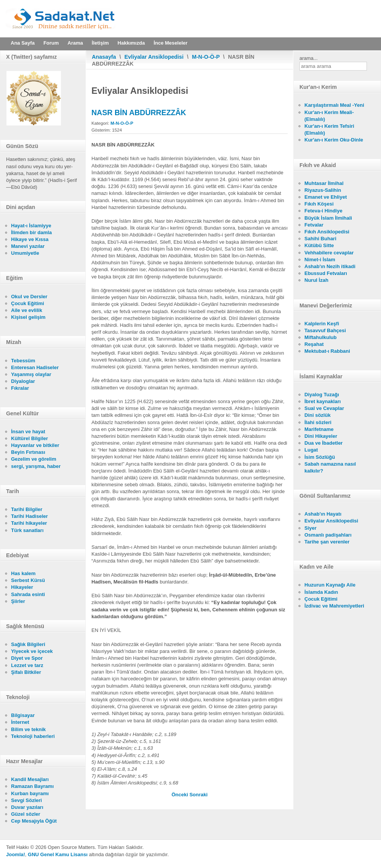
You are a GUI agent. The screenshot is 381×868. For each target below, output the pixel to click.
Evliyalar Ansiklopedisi (154, 57)
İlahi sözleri (318, 422)
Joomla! (16, 854)
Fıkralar (20, 388)
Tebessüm (23, 361)
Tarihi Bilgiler (27, 509)
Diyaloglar (23, 381)
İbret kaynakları (323, 401)
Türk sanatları (27, 530)
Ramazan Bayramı (32, 786)
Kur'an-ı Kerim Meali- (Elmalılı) (329, 116)
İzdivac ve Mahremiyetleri (334, 606)
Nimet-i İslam (320, 260)
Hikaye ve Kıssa (30, 239)
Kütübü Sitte (319, 245)
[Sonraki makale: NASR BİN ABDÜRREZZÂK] (199, 795)
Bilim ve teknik (28, 729)
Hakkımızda (131, 43)
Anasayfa (104, 57)
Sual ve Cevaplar (324, 408)
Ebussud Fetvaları (326, 273)
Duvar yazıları (27, 807)
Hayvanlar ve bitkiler (35, 445)
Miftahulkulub (321, 337)
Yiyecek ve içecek (32, 651)
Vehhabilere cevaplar (329, 253)
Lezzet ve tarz (27, 665)
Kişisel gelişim (28, 317)
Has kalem (23, 573)
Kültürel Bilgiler (30, 438)
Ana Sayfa (23, 43)
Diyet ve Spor (27, 658)
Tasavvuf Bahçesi (325, 330)
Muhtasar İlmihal (324, 183)
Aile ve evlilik (27, 310)
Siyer (311, 528)
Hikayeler (22, 587)
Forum (51, 43)
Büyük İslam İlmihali (328, 218)
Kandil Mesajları (30, 779)
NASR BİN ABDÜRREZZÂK (139, 113)
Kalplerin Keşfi (322, 324)
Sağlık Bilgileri (28, 644)
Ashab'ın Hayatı (323, 514)
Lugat (311, 450)
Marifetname (319, 429)
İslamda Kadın (321, 592)
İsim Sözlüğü (320, 457)
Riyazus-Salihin (323, 190)
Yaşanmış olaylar (31, 374)
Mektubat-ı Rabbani (327, 351)
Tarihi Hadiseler (30, 516)
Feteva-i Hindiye (323, 211)
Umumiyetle (25, 253)
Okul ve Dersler (29, 297)
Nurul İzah (316, 280)
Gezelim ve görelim (34, 459)
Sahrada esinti (28, 594)
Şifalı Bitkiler (26, 672)
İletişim (100, 43)
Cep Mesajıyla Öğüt (34, 821)
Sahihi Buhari (320, 239)
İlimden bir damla (31, 232)
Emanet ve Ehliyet (326, 197)
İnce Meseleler (170, 43)
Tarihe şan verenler (327, 542)
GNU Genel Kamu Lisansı (58, 854)
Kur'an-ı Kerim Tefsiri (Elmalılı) (329, 129)
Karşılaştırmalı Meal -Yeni (334, 105)
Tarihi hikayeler (29, 523)
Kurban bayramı (30, 793)
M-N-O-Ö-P (206, 57)
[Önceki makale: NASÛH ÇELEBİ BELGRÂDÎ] (180, 795)
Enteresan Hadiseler (35, 367)
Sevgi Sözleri (26, 800)
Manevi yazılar (28, 246)
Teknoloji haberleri (33, 736)
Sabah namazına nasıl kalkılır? (330, 467)
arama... (309, 58)
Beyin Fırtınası (28, 452)
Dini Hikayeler (321, 436)
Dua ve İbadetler (323, 443)
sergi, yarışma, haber (36, 466)
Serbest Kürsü (28, 580)
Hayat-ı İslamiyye (31, 226)
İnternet (20, 722)
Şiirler (18, 601)
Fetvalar (314, 225)
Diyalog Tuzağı (322, 395)
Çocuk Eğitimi (28, 303)
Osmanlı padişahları (328, 535)
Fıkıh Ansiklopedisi (327, 232)
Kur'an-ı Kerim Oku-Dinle (334, 140)
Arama (75, 43)
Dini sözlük (318, 415)
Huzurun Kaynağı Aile (330, 585)
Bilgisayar (23, 715)
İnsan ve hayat (28, 432)
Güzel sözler (26, 814)
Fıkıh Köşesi (319, 204)
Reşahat (314, 344)
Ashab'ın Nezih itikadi (330, 266)
